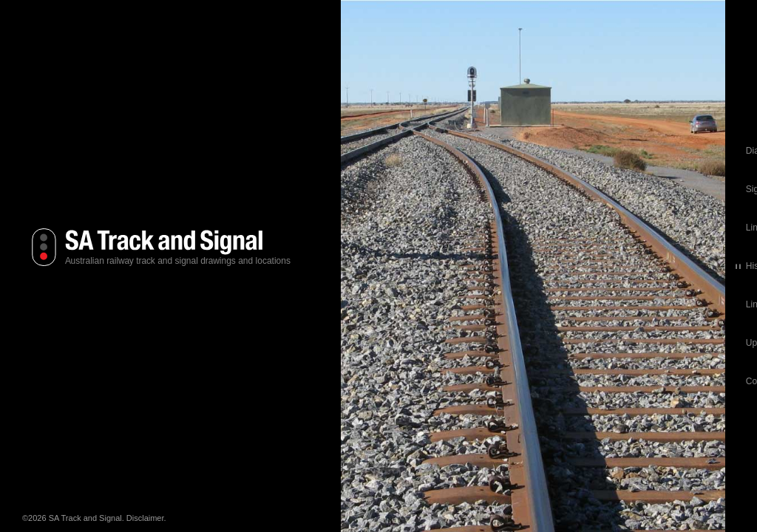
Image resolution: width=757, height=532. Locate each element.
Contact (390, 381)
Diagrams (394, 151)
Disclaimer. (146, 518)
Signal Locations (407, 189)
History (388, 266)
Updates (391, 343)
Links (385, 304)
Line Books (397, 228)
